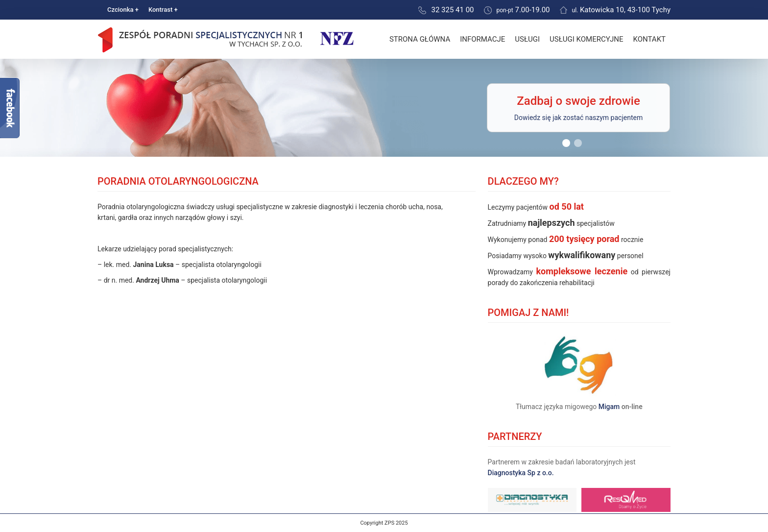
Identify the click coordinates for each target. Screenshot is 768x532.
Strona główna (420, 39)
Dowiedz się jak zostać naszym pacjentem (578, 118)
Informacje (482, 39)
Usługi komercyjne (586, 39)
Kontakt (649, 39)
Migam (609, 407)
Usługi (527, 39)
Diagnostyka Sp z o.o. (521, 473)
